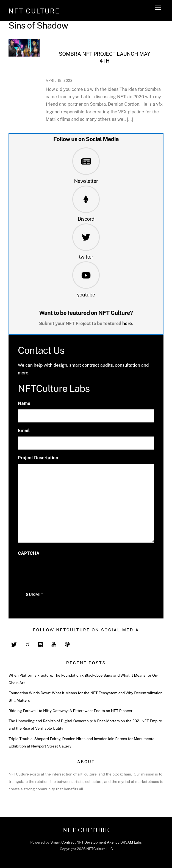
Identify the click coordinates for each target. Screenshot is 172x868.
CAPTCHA (29, 553)
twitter (86, 257)
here (127, 324)
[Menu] (158, 8)
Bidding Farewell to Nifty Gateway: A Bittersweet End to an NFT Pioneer (70, 711)
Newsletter (86, 181)
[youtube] (54, 644)
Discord (86, 219)
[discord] (41, 644)
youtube (86, 295)
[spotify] (67, 644)
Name (24, 403)
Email (24, 431)
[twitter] (14, 644)
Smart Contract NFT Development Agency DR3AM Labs (96, 842)
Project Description (38, 458)
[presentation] (60, 570)
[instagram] (27, 644)
